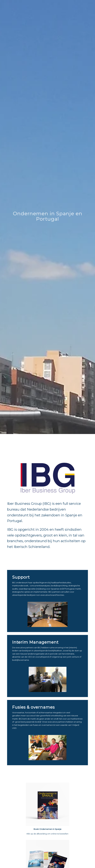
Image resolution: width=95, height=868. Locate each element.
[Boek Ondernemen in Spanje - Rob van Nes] (47, 804)
